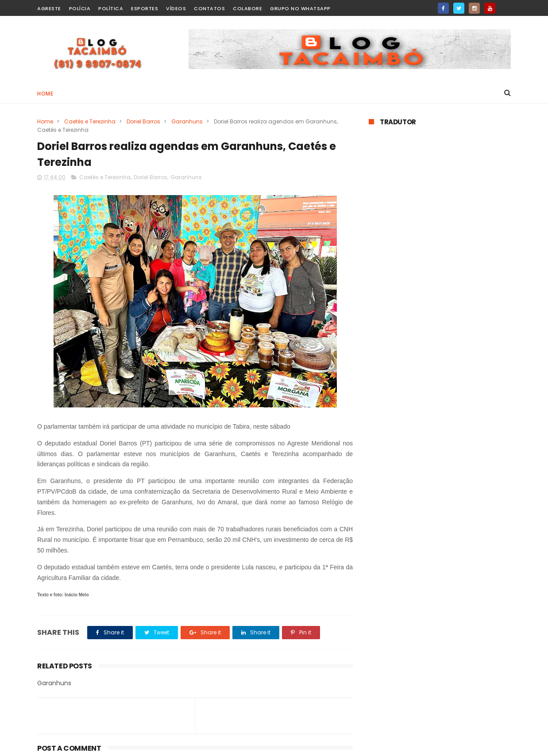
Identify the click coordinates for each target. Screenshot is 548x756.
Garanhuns (187, 121)
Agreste (49, 8)
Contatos (209, 8)
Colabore (247, 8)
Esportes (145, 8)
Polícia (80, 8)
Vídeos (176, 8)
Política (111, 8)
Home (45, 94)
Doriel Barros (143, 121)
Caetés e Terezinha (90, 121)
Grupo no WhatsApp (300, 8)
